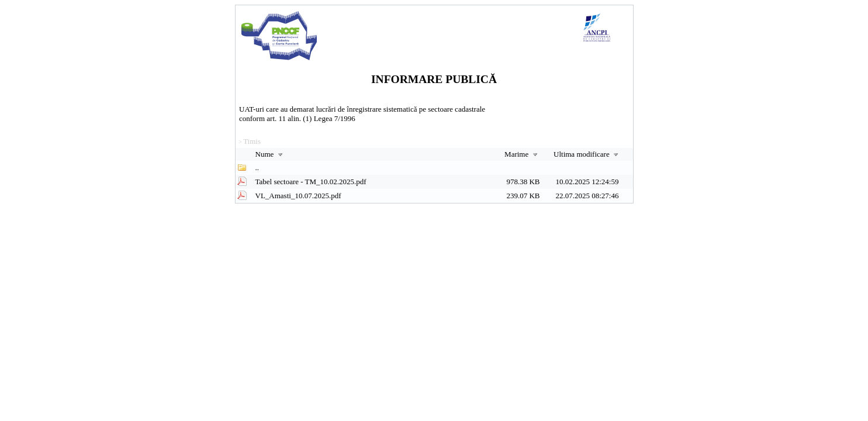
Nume (270, 154)
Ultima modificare (587, 154)
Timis (252, 141)
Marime (522, 154)
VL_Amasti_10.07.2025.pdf (298, 196)
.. (257, 168)
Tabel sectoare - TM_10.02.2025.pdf (311, 182)
